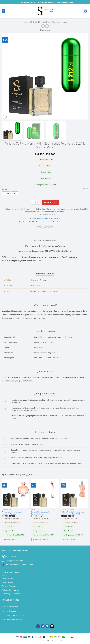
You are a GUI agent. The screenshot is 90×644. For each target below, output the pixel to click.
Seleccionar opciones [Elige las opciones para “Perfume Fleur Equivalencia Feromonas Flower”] (39, 539)
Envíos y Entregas (9, 586)
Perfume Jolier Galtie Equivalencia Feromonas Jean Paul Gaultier (72, 513)
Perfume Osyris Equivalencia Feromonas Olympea (11, 513)
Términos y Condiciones (11, 594)
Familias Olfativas (9, 611)
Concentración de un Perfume (13, 615)
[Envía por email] (51, 227)
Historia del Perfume (10, 607)
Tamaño (4, 190)
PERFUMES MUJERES (40, 22)
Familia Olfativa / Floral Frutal (52, 222)
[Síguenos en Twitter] (47, 626)
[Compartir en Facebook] (43, 227)
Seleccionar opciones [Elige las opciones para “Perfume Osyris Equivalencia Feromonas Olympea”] (10, 539)
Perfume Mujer (66, 222)
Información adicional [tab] (50, 240)
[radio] (6, 193)
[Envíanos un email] (52, 626)
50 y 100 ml (29, 222)
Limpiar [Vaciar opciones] (86, 188)
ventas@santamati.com (12, 561)
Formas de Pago (8, 582)
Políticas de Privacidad (10, 590)
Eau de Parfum (38, 222)
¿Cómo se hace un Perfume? (12, 619)
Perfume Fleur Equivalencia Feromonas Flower (40, 513)
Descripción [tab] (37, 240)
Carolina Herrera (60, 22)
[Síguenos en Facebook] (38, 626)
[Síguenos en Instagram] (43, 626)
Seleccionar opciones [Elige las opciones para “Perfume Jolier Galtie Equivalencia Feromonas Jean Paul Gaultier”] (69, 539)
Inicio (25, 22)
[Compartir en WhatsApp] (39, 227)
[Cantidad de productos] (35, 202)
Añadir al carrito (51, 202)
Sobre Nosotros (8, 579)
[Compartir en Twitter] (47, 227)
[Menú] (4, 11)
